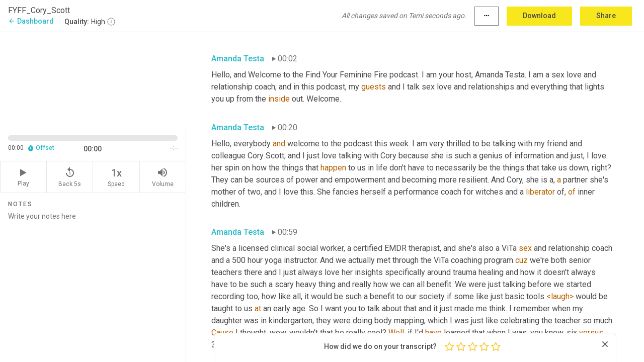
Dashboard (31, 21)
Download (539, 16)
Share (606, 16)
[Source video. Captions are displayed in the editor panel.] (93, 79)
